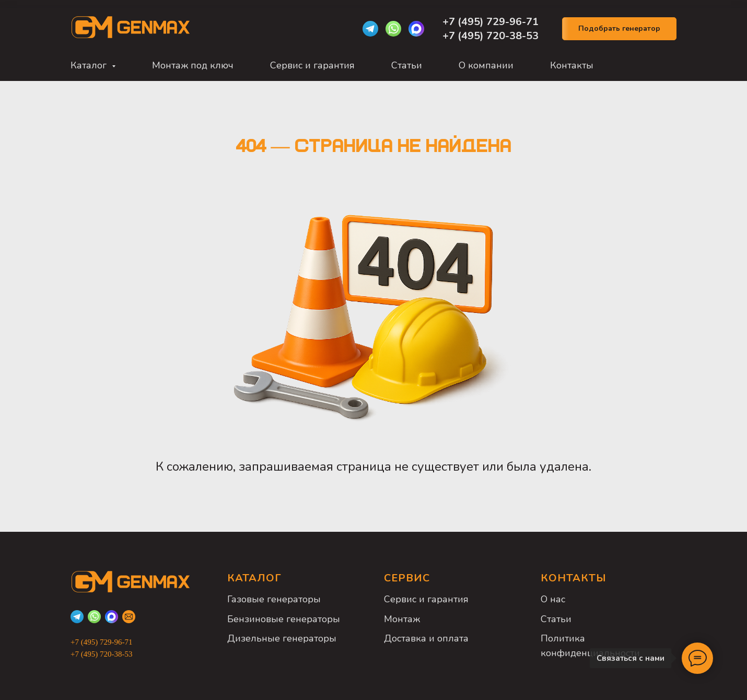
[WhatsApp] (393, 29)
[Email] (129, 617)
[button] (619, 29)
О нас (553, 599)
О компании (486, 65)
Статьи (407, 65)
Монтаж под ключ (193, 65)
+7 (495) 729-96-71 (492, 22)
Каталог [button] (90, 65)
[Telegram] (370, 29)
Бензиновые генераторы (284, 619)
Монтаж (402, 619)
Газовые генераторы (274, 599)
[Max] (416, 29)
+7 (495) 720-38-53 (491, 36)
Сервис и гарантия (312, 65)
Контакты (572, 65)
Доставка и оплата (426, 638)
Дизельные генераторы (282, 638)
